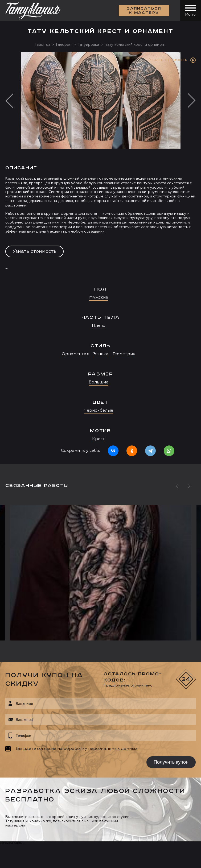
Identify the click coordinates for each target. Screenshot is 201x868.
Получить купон (171, 762)
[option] (100, 258)
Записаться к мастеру (144, 11)
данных (129, 749)
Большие (99, 382)
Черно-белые (99, 411)
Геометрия (124, 354)
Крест (99, 439)
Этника (101, 354)
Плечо (99, 326)
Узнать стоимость (34, 251)
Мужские (99, 297)
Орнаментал (75, 354)
